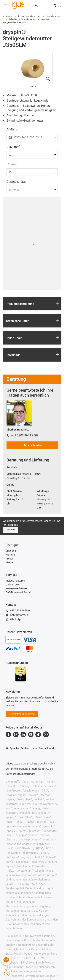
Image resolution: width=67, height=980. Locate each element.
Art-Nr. (11, 129)
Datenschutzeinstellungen (21, 774)
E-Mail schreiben (32, 445)
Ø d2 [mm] (13, 147)
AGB (49, 769)
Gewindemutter (53, 16)
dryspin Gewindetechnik (29, 16)
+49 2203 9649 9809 (25, 435)
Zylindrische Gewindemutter (22, 19)
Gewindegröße (16, 182)
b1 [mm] (12, 164)
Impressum (37, 769)
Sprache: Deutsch (18, 748)
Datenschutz (30, 764)
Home (9, 16)
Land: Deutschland (43, 748)
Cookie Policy (47, 764)
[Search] (36, 5)
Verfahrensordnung (17, 769)
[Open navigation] (6, 5)
